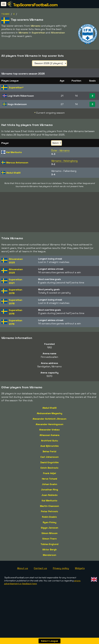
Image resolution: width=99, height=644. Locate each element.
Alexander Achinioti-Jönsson (49, 425)
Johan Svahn (49, 491)
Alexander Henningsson (49, 431)
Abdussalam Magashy (49, 420)
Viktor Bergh (50, 556)
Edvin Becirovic (49, 474)
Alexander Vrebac (49, 436)
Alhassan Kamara (50, 442)
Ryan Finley (50, 529)
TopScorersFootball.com (35, 5)
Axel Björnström (50, 453)
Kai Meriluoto (49, 507)
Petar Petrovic (49, 518)
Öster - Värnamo (60, 150)
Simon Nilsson (50, 540)
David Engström (50, 469)
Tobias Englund (49, 551)
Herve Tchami (50, 485)
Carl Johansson (49, 463)
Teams (5, 14)
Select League (50, 641)
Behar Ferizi (49, 458)
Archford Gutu (49, 447)
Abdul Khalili (50, 414)
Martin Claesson (50, 513)
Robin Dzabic (49, 523)
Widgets (80, 575)
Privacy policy (61, 575)
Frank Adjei (50, 480)
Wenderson (49, 562)
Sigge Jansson (50, 534)
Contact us (40, 575)
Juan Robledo (49, 502)
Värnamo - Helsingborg (64, 161)
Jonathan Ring (49, 496)
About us (23, 575)
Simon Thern (49, 545)
